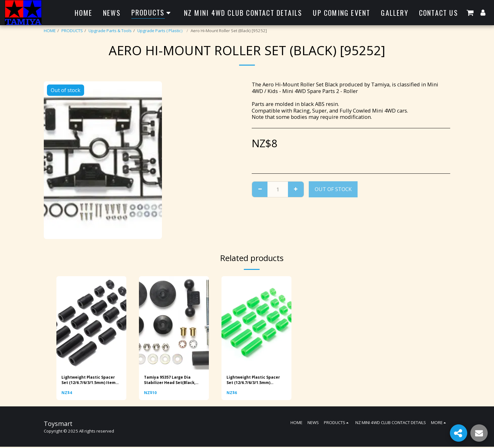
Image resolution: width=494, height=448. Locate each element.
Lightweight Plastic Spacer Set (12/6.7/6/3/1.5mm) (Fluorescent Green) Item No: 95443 (255, 381)
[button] (470, 12)
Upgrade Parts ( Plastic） (161, 31)
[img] (91, 323)
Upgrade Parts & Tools (110, 31)
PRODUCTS (72, 31)
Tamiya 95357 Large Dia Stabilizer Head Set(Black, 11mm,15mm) (172, 381)
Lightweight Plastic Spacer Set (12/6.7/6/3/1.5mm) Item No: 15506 (91, 381)
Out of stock (333, 189)
